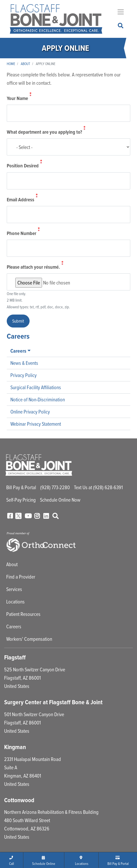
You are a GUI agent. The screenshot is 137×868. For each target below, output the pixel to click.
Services (14, 589)
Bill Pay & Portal (21, 487)
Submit (18, 321)
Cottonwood (19, 800)
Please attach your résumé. (33, 267)
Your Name (17, 99)
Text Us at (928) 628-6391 (98, 487)
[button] (12, 860)
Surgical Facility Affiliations (36, 387)
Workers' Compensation (29, 639)
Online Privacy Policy (30, 412)
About (25, 64)
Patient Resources (23, 614)
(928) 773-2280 (55, 487)
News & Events (24, 363)
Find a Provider (21, 577)
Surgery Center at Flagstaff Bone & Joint (53, 702)
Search (121, 26)
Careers (18, 351)
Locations (15, 602)
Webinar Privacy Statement (36, 424)
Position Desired (23, 166)
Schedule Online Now (60, 500)
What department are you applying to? (44, 132)
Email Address (20, 200)
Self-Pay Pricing (21, 500)
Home (11, 64)
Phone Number (22, 233)
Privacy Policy (23, 375)
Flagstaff (15, 657)
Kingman (15, 747)
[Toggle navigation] (121, 12)
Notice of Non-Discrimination (38, 399)
